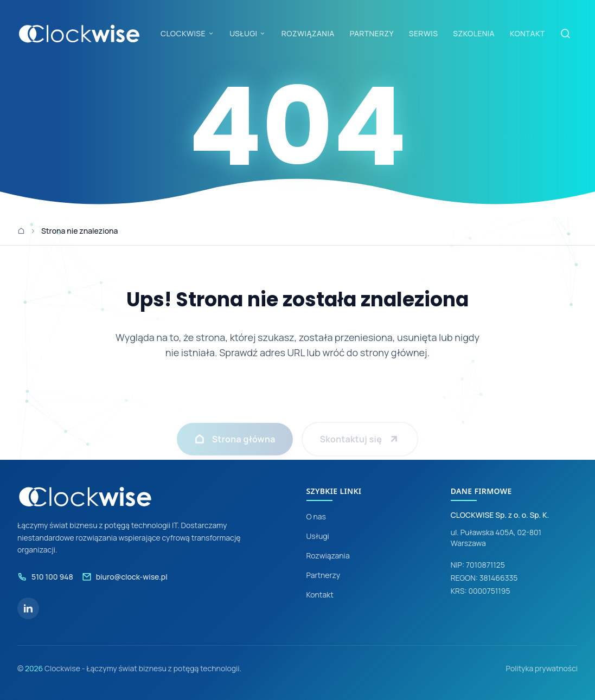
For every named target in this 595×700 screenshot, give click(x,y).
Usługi (318, 536)
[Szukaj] (566, 34)
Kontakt (320, 595)
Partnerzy (324, 575)
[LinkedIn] (28, 608)
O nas (316, 516)
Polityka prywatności (542, 668)
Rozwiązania (328, 555)
